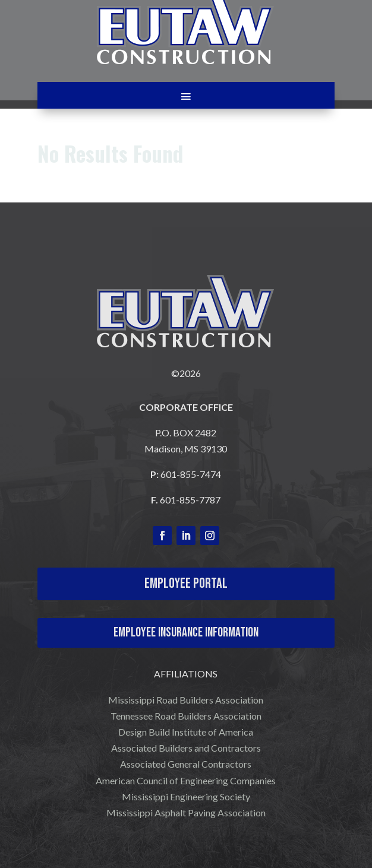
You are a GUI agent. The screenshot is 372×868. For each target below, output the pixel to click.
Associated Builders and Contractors (186, 748)
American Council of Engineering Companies (186, 780)
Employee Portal (186, 583)
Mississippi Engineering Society (186, 796)
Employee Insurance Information (186, 633)
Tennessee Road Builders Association (186, 716)
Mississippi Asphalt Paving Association (186, 812)
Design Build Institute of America (186, 732)
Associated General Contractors (186, 764)
